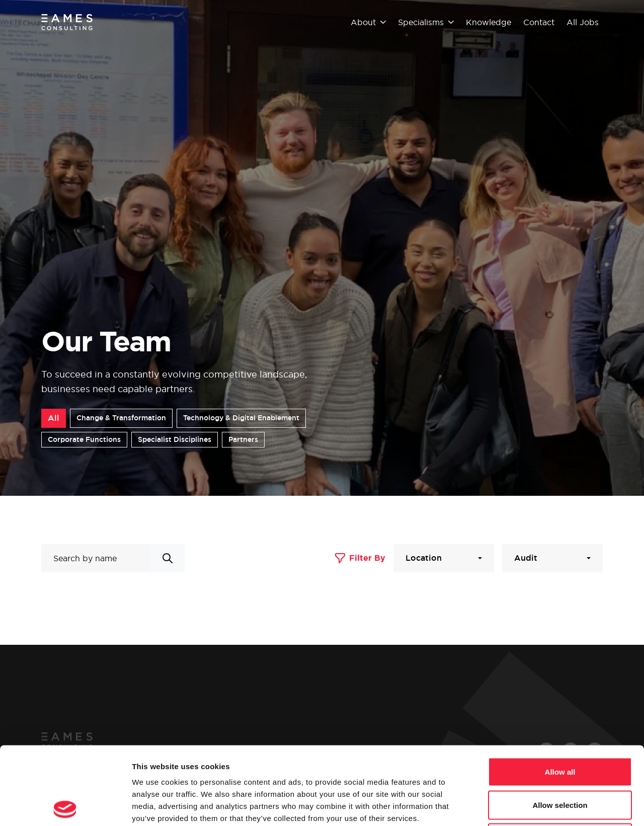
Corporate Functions (84, 439)
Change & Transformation (121, 418)
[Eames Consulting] (67, 22)
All (54, 418)
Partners (243, 439)
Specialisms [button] (426, 22)
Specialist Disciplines (175, 439)
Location (424, 558)
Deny (560, 760)
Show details (528, 806)
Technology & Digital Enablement (241, 418)
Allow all (560, 694)
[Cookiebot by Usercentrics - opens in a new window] (65, 806)
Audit (526, 558)
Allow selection (560, 727)
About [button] (368, 22)
